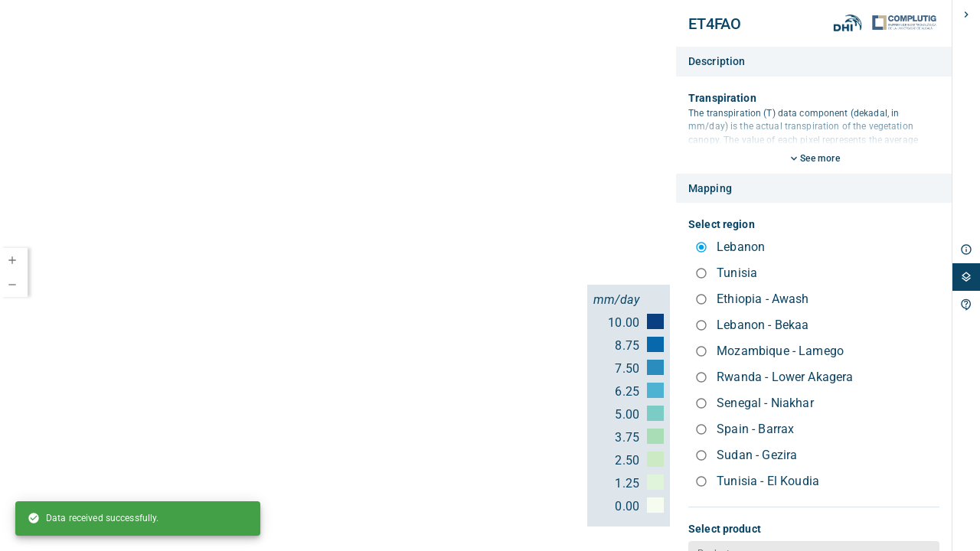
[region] (338, 275)
